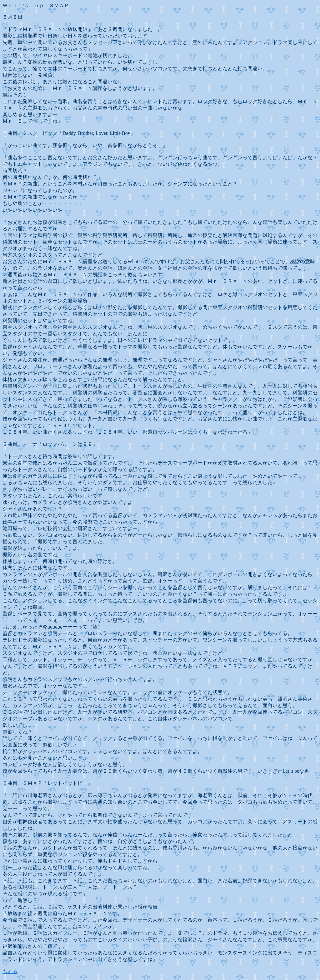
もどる (10, 971)
